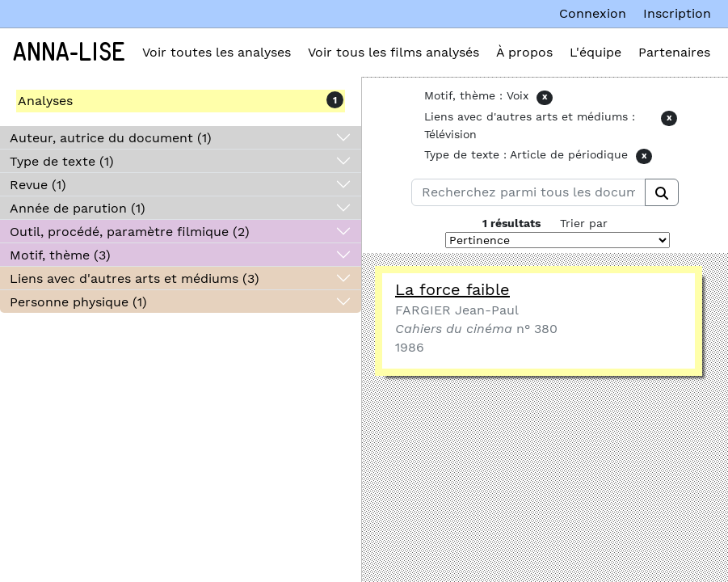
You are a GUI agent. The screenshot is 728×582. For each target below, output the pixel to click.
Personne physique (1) (78, 302)
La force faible (452, 289)
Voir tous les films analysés (393, 52)
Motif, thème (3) (60, 255)
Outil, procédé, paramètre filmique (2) (130, 232)
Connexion (593, 13)
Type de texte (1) (62, 161)
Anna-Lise (69, 53)
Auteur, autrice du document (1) (111, 138)
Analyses (45, 101)
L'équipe (595, 52)
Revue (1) (38, 185)
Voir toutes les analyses (217, 52)
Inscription (677, 13)
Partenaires (674, 52)
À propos (524, 52)
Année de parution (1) (78, 208)
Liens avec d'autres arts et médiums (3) (135, 278)
